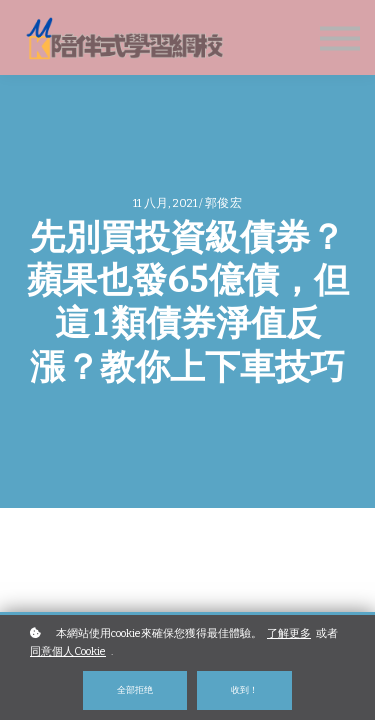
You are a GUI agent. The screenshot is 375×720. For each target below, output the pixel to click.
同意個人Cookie (68, 651)
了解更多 (289, 633)
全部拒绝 (135, 689)
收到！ (244, 689)
